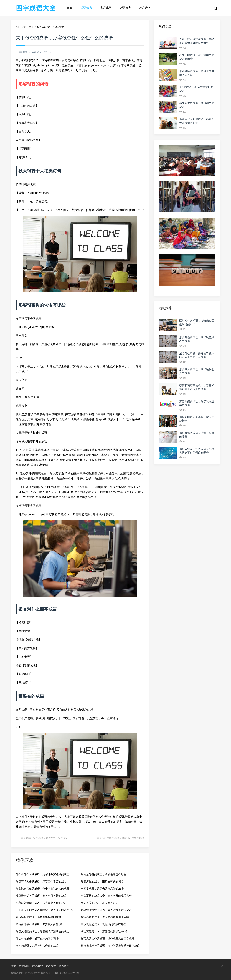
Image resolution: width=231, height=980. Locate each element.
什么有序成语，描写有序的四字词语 (37, 938)
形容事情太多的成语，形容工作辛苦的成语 (41, 881)
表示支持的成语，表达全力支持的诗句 (47, 838)
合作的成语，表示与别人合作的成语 (37, 946)
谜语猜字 (145, 8)
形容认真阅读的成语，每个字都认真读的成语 (42, 889)
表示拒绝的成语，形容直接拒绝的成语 (38, 917)
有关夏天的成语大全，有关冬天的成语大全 (106, 896)
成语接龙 (125, 8)
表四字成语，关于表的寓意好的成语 (102, 889)
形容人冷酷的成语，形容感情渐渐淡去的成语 (42, 931)
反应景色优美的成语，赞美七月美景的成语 (41, 896)
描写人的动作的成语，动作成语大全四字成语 (108, 938)
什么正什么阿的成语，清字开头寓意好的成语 (42, 874)
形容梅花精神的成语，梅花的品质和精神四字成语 (110, 946)
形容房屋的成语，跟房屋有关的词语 (102, 881)
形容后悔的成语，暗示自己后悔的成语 (123, 838)
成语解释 (86, 8)
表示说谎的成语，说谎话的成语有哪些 (104, 924)
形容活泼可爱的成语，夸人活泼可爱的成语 (106, 910)
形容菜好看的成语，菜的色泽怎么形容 (104, 874)
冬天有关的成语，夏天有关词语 (100, 903)
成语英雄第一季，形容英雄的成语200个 (104, 931)
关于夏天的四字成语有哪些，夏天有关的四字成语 (45, 910)
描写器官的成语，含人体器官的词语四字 (105, 917)
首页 (70, 8)
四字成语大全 (44, 27)
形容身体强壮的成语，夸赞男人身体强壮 (40, 924)
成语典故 (106, 8)
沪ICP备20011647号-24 (66, 973)
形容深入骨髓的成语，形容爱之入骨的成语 (41, 903)
